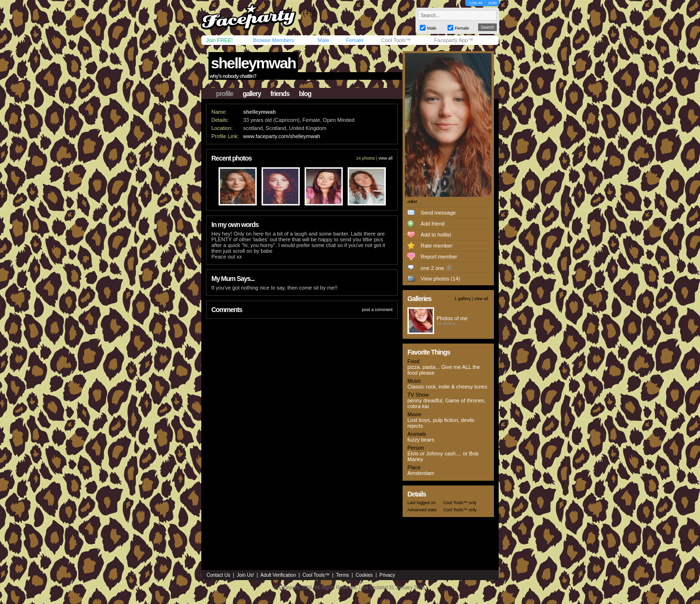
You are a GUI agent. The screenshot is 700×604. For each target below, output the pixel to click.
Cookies (364, 575)
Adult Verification (278, 575)
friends (280, 94)
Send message (438, 213)
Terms (343, 575)
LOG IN (476, 3)
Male (323, 40)
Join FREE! (219, 40)
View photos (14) (440, 279)
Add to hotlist (436, 235)
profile (225, 94)
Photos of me (452, 318)
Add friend (433, 224)
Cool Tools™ (396, 40)
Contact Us (218, 575)
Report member (439, 257)
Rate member (437, 246)
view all (385, 158)
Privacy (388, 575)
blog (305, 94)
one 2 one (432, 268)
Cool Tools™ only (460, 503)
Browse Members (273, 40)
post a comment (377, 310)
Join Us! (245, 575)
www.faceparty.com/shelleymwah (281, 136)
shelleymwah (253, 63)
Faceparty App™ (454, 40)
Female (355, 40)
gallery (252, 94)
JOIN (492, 3)
